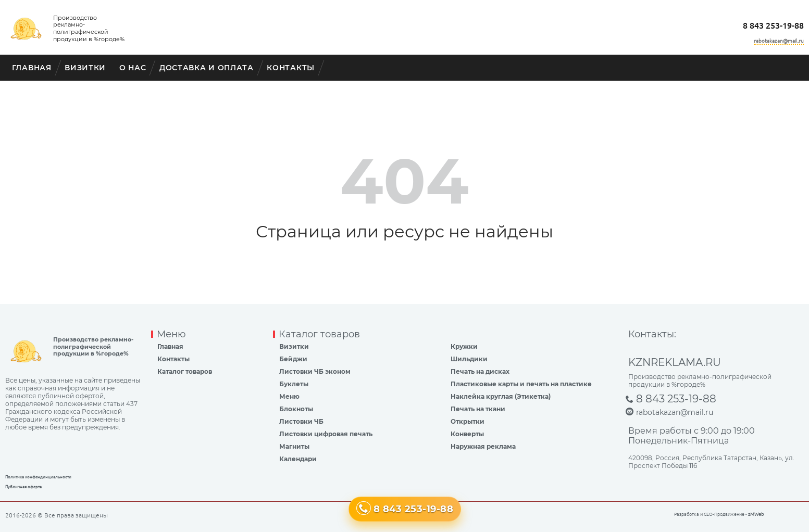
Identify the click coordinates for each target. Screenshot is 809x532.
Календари (298, 459)
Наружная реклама (483, 446)
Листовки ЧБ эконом (315, 371)
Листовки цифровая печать (326, 434)
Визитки (85, 68)
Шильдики (469, 359)
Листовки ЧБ (301, 421)
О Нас (133, 68)
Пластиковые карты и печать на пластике (521, 384)
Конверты (467, 434)
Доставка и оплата (207, 68)
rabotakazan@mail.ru (779, 41)
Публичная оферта (23, 487)
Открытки (468, 421)
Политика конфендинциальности (38, 477)
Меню (289, 396)
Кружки (464, 346)
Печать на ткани (478, 409)
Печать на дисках (480, 371)
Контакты (291, 68)
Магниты (294, 446)
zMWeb (756, 514)
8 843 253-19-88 (773, 26)
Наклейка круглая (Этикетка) (501, 396)
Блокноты (296, 409)
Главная (32, 68)
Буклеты (294, 384)
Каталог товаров (185, 371)
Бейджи (293, 359)
